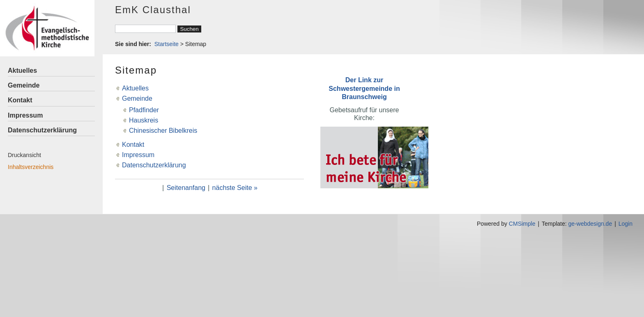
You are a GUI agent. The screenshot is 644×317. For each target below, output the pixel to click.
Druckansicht (24, 155)
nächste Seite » (235, 188)
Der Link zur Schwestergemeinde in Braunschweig (364, 88)
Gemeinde (24, 85)
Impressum (25, 115)
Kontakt (20, 100)
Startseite (167, 44)
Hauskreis (144, 120)
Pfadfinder (144, 110)
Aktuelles (22, 71)
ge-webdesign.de (590, 224)
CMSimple (522, 224)
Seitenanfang (186, 188)
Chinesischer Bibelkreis (163, 131)
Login (626, 224)
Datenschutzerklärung (42, 130)
